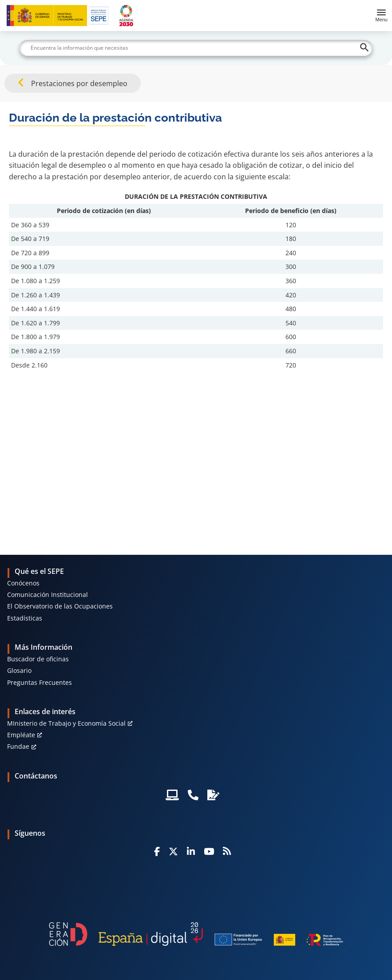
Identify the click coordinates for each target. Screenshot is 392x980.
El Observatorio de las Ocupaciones (60, 606)
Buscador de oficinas (38, 659)
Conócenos (23, 583)
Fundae (18, 746)
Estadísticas (25, 618)
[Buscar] (196, 48)
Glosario (19, 670)
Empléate (21, 735)
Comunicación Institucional (48, 595)
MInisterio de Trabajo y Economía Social (66, 723)
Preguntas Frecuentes (40, 682)
